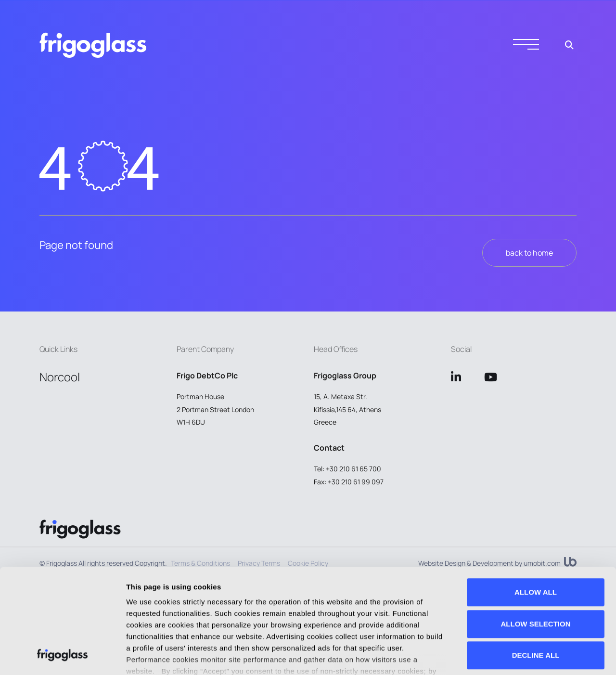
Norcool (60, 377)
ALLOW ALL (536, 494)
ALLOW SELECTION (536, 526)
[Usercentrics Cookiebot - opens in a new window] (62, 656)
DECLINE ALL (536, 557)
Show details (148, 656)
